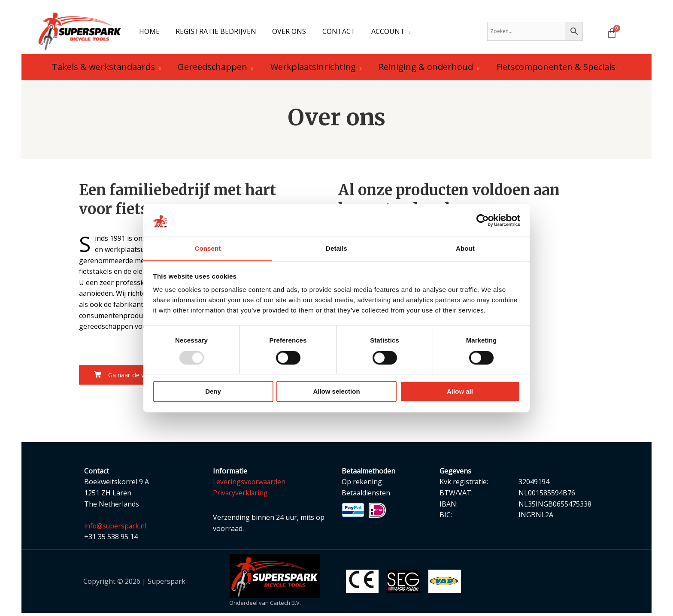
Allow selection (336, 392)
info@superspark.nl (116, 529)
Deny (213, 392)
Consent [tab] (208, 248)
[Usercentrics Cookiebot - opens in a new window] (483, 220)
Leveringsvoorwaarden (250, 485)
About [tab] (465, 248)
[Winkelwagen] (612, 35)
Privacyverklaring (241, 496)
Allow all (460, 392)
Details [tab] (336, 248)
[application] (397, 33)
